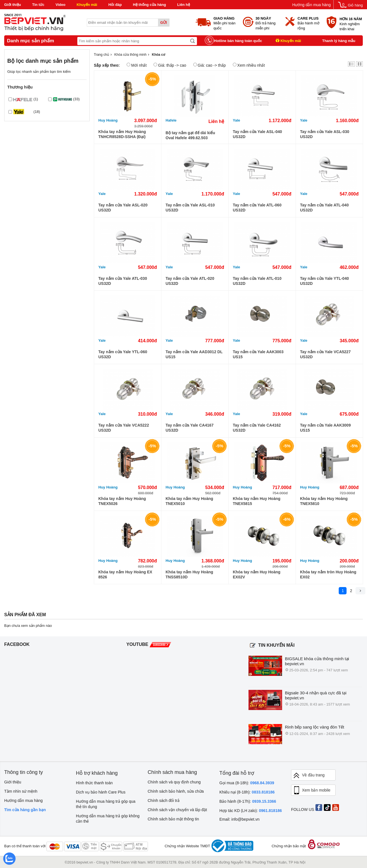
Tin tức (38, 5)
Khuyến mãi (87, 5)
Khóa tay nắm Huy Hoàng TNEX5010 (189, 501)
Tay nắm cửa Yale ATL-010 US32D (257, 281)
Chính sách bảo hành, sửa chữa (176, 791)
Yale (236, 120)
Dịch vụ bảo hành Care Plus (101, 792)
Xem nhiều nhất (249, 65)
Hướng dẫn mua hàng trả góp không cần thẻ (108, 819)
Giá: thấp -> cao (170, 65)
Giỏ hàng (355, 5)
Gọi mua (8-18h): (247, 783)
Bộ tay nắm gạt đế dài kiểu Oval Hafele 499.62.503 (190, 135)
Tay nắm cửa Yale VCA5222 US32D (124, 428)
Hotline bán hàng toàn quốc (238, 41)
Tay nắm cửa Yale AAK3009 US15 (325, 428)
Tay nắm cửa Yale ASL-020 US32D (123, 208)
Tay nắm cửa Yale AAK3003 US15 (258, 354)
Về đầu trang (309, 775)
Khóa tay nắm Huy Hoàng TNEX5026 (122, 501)
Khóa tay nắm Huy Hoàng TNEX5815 (257, 501)
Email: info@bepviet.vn (239, 819)
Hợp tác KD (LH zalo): (251, 811)
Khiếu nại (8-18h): (247, 792)
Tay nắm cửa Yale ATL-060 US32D (257, 208)
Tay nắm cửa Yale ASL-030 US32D (325, 134)
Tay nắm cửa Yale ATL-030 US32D (123, 281)
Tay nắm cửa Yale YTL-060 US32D (123, 354)
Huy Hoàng (108, 120)
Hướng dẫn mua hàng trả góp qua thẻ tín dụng (106, 804)
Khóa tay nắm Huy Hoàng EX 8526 (125, 574)
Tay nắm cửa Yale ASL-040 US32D (257, 134)
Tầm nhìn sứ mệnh (21, 791)
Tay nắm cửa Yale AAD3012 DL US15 (194, 354)
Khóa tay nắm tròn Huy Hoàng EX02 (328, 574)
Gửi (164, 23)
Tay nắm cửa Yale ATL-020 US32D (190, 281)
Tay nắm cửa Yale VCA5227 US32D (325, 354)
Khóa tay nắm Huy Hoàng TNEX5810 (324, 501)
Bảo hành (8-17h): (248, 801)
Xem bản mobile (312, 790)
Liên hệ (183, 5)
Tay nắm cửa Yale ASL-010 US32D (190, 208)
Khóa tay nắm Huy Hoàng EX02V (257, 574)
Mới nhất (137, 65)
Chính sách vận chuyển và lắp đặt (177, 810)
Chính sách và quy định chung (174, 782)
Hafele (171, 120)
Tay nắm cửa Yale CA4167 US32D (190, 428)
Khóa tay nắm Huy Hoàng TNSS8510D (189, 574)
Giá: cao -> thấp (210, 65)
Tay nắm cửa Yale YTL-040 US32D (324, 281)
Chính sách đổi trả (164, 800)
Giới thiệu (13, 5)
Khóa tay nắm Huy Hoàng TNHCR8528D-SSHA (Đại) (122, 134)
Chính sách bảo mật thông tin (173, 819)
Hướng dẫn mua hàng (311, 5)
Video (60, 5)
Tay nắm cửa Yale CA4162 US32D (257, 428)
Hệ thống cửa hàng (150, 5)
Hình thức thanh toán (94, 783)
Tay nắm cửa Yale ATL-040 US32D (324, 208)
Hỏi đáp (115, 5)
